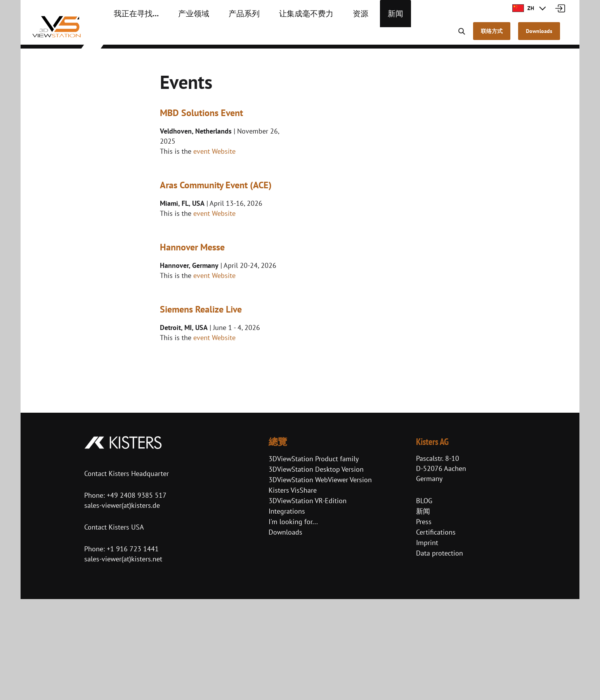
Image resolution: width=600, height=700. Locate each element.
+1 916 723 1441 (133, 650)
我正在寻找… (132, 35)
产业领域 (182, 35)
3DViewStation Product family (314, 560)
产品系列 (226, 35)
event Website (214, 151)
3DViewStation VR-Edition (308, 602)
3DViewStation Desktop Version (316, 571)
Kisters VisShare (293, 591)
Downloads (285, 633)
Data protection (440, 654)
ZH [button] (523, 8)
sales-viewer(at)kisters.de (122, 606)
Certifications (436, 633)
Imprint (427, 644)
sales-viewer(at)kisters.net (123, 660)
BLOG (424, 602)
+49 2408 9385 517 (136, 596)
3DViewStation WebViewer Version (320, 581)
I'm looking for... (293, 623)
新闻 (359, 35)
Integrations (287, 612)
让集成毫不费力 (279, 35)
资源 (327, 35)
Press (424, 623)
